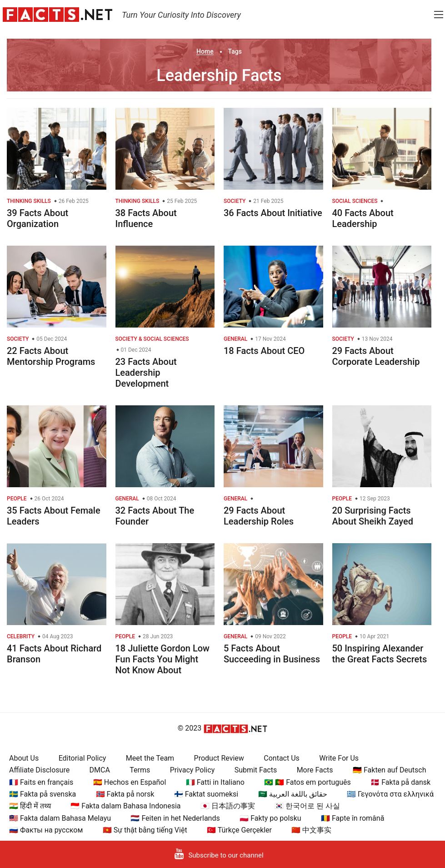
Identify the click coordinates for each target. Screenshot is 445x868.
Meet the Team (150, 758)
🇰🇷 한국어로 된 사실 (307, 806)
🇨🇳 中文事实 (311, 830)
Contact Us (282, 758)
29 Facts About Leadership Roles (259, 516)
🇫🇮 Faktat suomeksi (206, 794)
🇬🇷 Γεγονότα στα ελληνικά (390, 794)
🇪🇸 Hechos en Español (130, 782)
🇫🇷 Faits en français (41, 782)
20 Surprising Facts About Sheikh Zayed (373, 516)
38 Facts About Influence (146, 218)
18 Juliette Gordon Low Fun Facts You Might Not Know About (162, 659)
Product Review (219, 758)
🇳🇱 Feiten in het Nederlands (175, 818)
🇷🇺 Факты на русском (46, 830)
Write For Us (339, 758)
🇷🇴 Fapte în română (352, 818)
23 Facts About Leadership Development (146, 373)
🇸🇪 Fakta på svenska (42, 794)
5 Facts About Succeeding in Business (272, 654)
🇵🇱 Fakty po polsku (270, 818)
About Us (24, 758)
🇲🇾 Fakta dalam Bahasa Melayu (60, 818)
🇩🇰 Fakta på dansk (400, 782)
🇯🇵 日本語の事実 (228, 806)
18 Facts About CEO (264, 351)
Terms (140, 770)
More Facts (315, 770)
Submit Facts (256, 770)
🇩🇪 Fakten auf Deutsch (389, 770)
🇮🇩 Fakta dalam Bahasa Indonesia (125, 806)
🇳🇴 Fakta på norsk (125, 794)
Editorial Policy (82, 758)
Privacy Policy (192, 770)
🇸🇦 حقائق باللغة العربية (293, 794)
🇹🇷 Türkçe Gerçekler (239, 830)
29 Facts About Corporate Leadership (376, 356)
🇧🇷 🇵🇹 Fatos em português (307, 782)
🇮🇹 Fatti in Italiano (215, 782)
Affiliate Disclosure (39, 770)
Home (205, 51)
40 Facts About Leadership (363, 218)
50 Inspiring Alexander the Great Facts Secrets (380, 654)
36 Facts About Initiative (273, 213)
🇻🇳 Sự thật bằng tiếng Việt (145, 830)
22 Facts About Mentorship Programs (51, 356)
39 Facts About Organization (37, 218)
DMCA (100, 770)
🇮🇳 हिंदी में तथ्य (30, 806)
